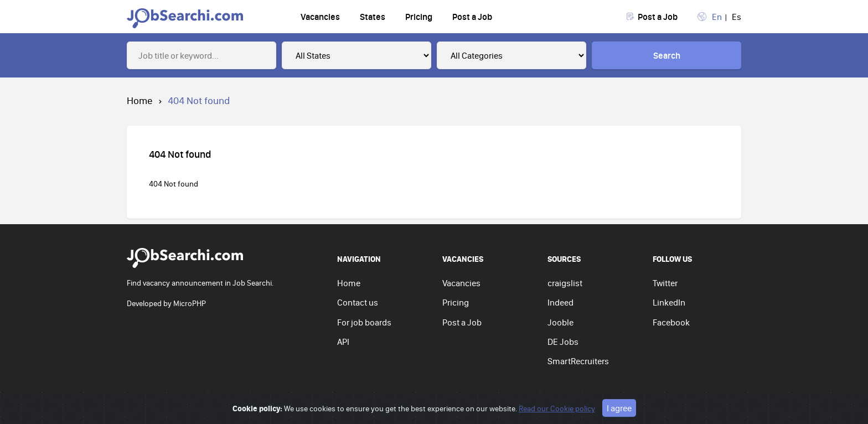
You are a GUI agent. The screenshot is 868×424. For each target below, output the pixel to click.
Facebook (671, 322)
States (373, 17)
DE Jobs (563, 342)
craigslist (565, 283)
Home (140, 100)
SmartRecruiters (578, 361)
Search (667, 55)
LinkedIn (669, 302)
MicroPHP (190, 303)
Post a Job (472, 17)
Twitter (665, 283)
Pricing (419, 17)
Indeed (560, 302)
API (343, 342)
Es (737, 17)
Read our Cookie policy (557, 409)
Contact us (358, 302)
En (717, 17)
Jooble (560, 322)
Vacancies (320, 17)
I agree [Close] (619, 408)
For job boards (364, 322)
